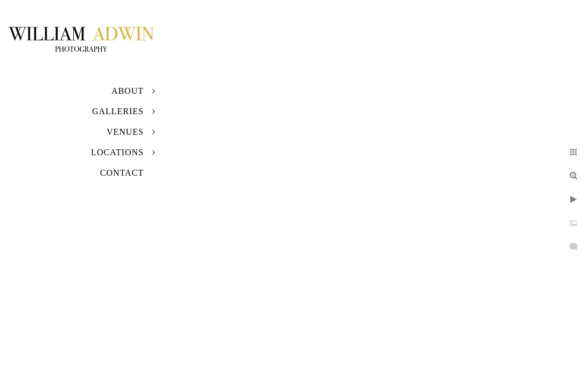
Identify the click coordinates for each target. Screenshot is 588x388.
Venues (125, 132)
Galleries (118, 111)
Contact (122, 173)
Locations (117, 152)
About (128, 91)
